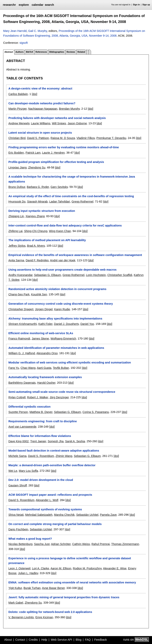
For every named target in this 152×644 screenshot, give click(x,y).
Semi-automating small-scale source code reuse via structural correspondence (62, 392)
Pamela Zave (108, 515)
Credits (33, 640)
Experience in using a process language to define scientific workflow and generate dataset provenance (70, 561)
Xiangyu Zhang (35, 216)
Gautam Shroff (18, 485)
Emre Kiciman (44, 617)
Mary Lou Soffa (28, 471)
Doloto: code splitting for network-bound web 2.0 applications (50, 612)
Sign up (146, 5)
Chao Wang (28, 368)
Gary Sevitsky (59, 187)
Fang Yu (14, 368)
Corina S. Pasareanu (96, 412)
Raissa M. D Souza (63, 138)
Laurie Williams (41, 123)
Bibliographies (57, 52)
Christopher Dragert (21, 309)
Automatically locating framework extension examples (45, 377)
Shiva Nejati (16, 515)
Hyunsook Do (17, 202)
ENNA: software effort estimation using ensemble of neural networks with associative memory (72, 582)
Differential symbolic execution (29, 407)
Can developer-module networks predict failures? (42, 103)
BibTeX (29, 52)
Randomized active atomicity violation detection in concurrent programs (57, 289)
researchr (9, 5)
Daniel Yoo (87, 324)
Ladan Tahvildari (60, 202)
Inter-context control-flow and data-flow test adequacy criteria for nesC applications (65, 225)
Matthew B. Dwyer (41, 412)
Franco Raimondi (19, 339)
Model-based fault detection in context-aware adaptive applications (54, 451)
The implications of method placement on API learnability (47, 240)
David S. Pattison (38, 138)
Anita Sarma (16, 260)
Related (81, 52)
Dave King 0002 (18, 441)
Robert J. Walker (38, 397)
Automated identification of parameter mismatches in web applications (56, 348)
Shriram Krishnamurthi (22, 324)
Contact (20, 640)
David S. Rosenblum (41, 456)
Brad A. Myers (36, 246)
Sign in (136, 5)
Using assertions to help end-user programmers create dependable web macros (62, 270)
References (41, 52)
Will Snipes (59, 123)
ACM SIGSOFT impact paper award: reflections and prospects (50, 495)
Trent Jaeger (38, 441)
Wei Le (13, 471)
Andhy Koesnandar (20, 275)
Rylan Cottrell (17, 397)
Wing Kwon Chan (60, 231)
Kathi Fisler (45, 324)
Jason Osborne (77, 123)
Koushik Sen (39, 294)
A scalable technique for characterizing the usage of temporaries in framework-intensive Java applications (72, 179)
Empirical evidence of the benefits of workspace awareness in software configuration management (75, 255)
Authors (19, 52)
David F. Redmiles (37, 260)
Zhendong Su (37, 167)
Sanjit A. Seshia (75, 441)
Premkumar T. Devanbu (111, 138)
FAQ (88, 640)
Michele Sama (17, 456)
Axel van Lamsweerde (22, 427)
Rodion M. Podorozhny (87, 568)
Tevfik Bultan (61, 368)
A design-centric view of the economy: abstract (40, 88)
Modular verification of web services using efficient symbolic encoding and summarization (70, 362)
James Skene (40, 339)
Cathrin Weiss (81, 544)
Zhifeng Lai (15, 231)
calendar (38, 5)
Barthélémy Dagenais (22, 383)
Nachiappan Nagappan (43, 109)
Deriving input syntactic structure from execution (42, 211)
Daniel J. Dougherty (66, 324)
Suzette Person (18, 412)
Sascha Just (42, 544)
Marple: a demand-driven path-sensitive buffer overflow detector (52, 465)
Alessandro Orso (47, 353)
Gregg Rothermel (82, 202)
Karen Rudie (62, 309)
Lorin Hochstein (96, 275)
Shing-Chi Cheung (36, 231)
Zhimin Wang (64, 456)
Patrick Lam (33, 153)
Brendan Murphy (69, 109)
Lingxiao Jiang (17, 167)
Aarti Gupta (44, 368)
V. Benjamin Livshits (21, 617)
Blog (78, 640)
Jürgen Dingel (44, 309)
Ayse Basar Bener (53, 588)
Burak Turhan (32, 588)
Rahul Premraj (101, 544)
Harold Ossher (46, 383)
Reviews (71, 52)
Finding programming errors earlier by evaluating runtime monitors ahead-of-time (64, 147)
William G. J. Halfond (22, 353)
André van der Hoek (63, 260)
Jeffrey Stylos (17, 246)
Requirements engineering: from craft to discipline (42, 421)
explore (24, 5)
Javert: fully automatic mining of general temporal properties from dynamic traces (64, 597)
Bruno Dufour (17, 187)
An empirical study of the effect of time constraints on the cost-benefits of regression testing (71, 196)
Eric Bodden (16, 153)
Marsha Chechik (64, 515)
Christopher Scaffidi (120, 275)
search (49, 5)
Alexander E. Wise (115, 568)
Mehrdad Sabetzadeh (39, 515)
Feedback (100, 640)
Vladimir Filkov (86, 138)
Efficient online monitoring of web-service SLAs (41, 333)
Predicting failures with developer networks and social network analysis (57, 118)
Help (44, 640)
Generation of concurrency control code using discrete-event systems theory (61, 304)
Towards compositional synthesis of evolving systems (45, 509)
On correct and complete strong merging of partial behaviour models (55, 524)
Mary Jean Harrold (15, 31)
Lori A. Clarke (41, 568)
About (8, 640)
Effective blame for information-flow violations (40, 436)
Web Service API (61, 640)
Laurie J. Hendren (53, 153)
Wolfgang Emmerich (63, 339)
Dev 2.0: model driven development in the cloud (41, 480)
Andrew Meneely (19, 123)
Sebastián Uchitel (87, 515)
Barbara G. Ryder (38, 187)
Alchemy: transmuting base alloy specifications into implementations (55, 319)
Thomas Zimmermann (125, 544)
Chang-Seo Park (19, 294)
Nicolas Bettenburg (20, 544)
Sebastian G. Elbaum (47, 275)
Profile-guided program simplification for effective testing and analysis (56, 162)
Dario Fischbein (18, 529)
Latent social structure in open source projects (40, 133)
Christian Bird (17, 138)
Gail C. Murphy (38, 31)
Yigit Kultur (15, 588)
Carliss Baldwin (18, 94)
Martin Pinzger (17, 109)
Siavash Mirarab (37, 202)
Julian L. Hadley (28, 573)
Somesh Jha (56, 441)
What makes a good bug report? (30, 539)
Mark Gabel (16, 603)
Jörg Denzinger (59, 397)
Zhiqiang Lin (16, 216)
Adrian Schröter (61, 544)
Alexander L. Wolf (47, 500)
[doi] (35, 94)
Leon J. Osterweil (19, 568)
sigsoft (24, 43)
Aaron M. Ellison (61, 568)
